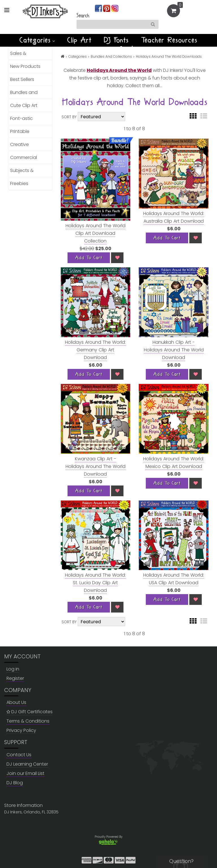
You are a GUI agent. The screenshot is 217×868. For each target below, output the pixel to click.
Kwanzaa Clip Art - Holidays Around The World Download (96, 466)
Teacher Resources (169, 40)
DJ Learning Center (27, 764)
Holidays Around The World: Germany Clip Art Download (95, 350)
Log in (13, 669)
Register (15, 678)
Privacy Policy (21, 730)
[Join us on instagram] (115, 8)
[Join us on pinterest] (107, 8)
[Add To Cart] (89, 258)
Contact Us (19, 755)
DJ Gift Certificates (30, 712)
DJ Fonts (116, 40)
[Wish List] (117, 258)
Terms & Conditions (28, 721)
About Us (16, 702)
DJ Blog (15, 783)
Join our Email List (25, 773)
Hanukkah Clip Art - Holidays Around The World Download (174, 350)
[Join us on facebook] (99, 8)
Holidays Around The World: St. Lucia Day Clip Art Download (95, 583)
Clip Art (79, 40)
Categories (37, 40)
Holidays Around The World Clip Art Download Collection (96, 233)
